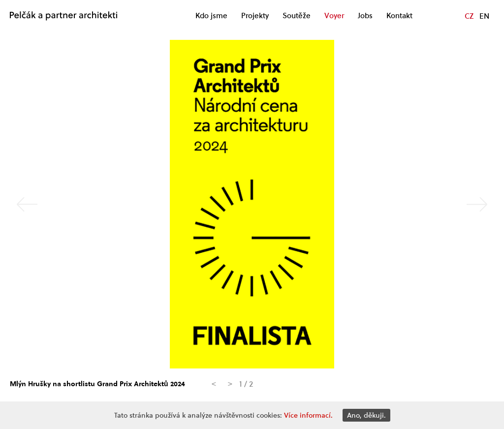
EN (484, 16)
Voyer (334, 16)
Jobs (365, 16)
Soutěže (297, 16)
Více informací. (308, 415)
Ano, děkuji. (366, 415)
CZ (469, 16)
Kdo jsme (211, 16)
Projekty (255, 16)
